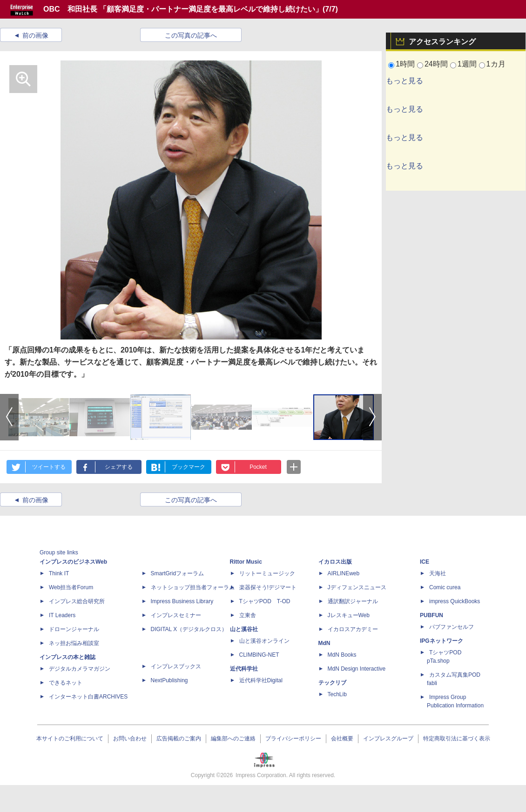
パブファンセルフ (452, 627)
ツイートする (49, 467)
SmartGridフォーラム (178, 573)
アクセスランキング (442, 42)
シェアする (119, 467)
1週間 (467, 64)
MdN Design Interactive (357, 669)
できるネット (66, 683)
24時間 (436, 64)
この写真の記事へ (191, 35)
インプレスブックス (176, 666)
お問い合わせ (130, 739)
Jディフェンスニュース (357, 587)
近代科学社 (244, 669)
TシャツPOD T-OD (265, 601)
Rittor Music (246, 562)
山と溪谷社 (244, 629)
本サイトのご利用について (70, 739)
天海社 (438, 573)
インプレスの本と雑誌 (67, 657)
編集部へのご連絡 (233, 739)
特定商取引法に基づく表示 (457, 739)
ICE (425, 562)
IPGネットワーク (442, 641)
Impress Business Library (182, 601)
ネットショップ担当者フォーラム (193, 587)
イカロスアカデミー (353, 629)
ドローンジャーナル (74, 629)
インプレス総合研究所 (77, 601)
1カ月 (496, 64)
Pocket (258, 467)
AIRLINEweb (344, 573)
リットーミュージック (267, 573)
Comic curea (445, 587)
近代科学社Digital (261, 680)
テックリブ (332, 683)
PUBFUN (432, 615)
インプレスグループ (388, 739)
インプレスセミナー (176, 615)
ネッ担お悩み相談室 (74, 643)
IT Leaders (62, 615)
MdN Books (342, 655)
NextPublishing (169, 680)
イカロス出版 (335, 562)
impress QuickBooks (455, 601)
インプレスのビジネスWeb (73, 562)
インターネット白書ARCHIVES (88, 697)
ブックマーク (189, 467)
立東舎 (248, 615)
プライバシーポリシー (293, 739)
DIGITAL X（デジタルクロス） (189, 629)
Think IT (59, 573)
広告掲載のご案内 (179, 739)
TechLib (337, 694)
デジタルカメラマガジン (80, 669)
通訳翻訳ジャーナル (353, 601)
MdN (324, 643)
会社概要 (342, 739)
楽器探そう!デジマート (268, 587)
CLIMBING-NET (259, 655)
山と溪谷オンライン (264, 641)
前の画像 (35, 35)
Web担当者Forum (71, 587)
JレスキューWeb (349, 615)
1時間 (405, 64)
